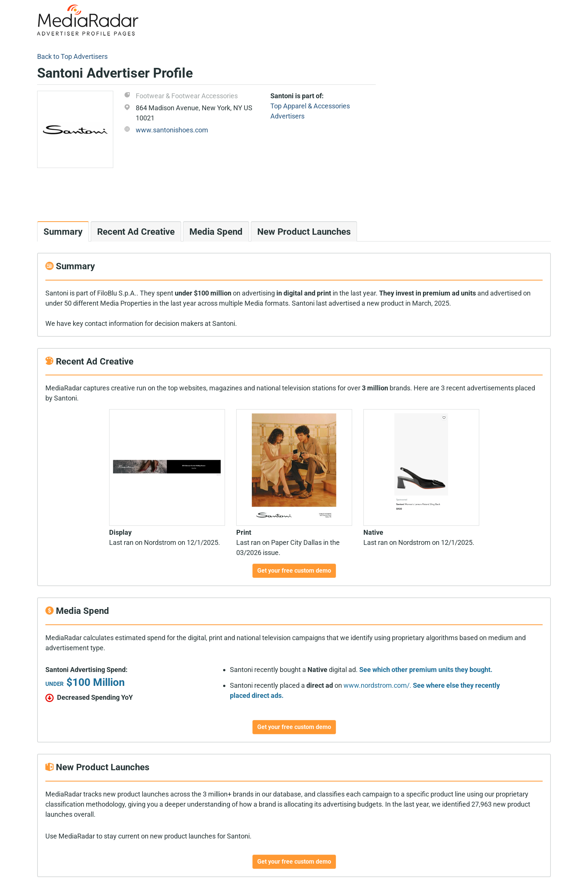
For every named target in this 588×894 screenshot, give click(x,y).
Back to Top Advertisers (72, 56)
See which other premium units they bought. (426, 670)
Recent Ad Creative (136, 232)
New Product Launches (304, 232)
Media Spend (216, 232)
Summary (63, 232)
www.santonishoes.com (172, 130)
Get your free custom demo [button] (294, 571)
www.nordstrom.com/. (377, 685)
